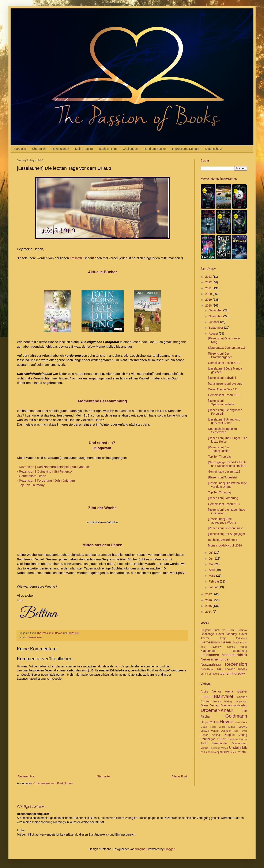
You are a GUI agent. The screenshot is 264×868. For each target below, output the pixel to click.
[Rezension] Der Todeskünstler (219, 449)
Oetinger (226, 731)
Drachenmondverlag (234, 705)
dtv (227, 752)
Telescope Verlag (219, 748)
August (214, 334)
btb (245, 748)
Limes (232, 727)
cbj (217, 752)
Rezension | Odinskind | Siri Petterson (46, 471)
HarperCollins (210, 722)
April (212, 570)
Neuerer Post (27, 776)
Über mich (39, 149)
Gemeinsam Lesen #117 (224, 504)
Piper (221, 739)
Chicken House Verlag (216, 702)
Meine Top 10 (84, 149)
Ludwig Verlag (210, 731)
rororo (242, 752)
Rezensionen (60, 149)
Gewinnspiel (240, 643)
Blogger (169, 849)
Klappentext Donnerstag (224, 651)
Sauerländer (220, 743)
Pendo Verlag (210, 735)
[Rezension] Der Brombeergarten (220, 355)
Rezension (236, 664)
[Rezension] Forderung (223, 498)
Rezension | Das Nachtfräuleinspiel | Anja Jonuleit (55, 467)
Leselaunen (35, 637)
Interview (216, 647)
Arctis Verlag (211, 691)
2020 (209, 294)
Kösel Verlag (218, 727)
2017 (209, 594)
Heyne (227, 722)
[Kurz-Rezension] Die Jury (225, 384)
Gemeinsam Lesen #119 (224, 363)
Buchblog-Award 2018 (223, 540)
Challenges (130, 149)
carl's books (208, 752)
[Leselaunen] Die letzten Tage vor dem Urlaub (227, 485)
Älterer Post (179, 776)
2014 (209, 612)
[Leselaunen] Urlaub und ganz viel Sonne (224, 421)
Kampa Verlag (237, 647)
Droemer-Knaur (217, 710)
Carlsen (242, 697)
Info (203, 647)
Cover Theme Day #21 (223, 389)
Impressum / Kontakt (186, 149)
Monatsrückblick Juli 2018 (225, 545)
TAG (220, 669)
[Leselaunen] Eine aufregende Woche (222, 521)
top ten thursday (232, 673)
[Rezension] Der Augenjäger (227, 534)
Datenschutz (214, 149)
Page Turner (240, 731)
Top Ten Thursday (32, 485)
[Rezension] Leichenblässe (226, 528)
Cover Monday (227, 634)
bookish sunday (236, 669)
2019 (209, 300)
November (216, 316)
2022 (209, 282)
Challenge (207, 634)
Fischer (205, 717)
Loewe (243, 727)
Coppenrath (241, 702)
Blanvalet (223, 696)
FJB (244, 711)
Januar (214, 587)
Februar (214, 581)
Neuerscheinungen (216, 659)
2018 (209, 305)
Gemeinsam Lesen (32, 476)
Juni (212, 559)
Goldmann (236, 716)
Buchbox (242, 630)
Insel (237, 722)
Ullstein (235, 748)
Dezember (216, 310)
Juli (211, 553)
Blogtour (206, 630)
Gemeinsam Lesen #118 (224, 395)
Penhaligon (208, 739)
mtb (235, 752)
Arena (229, 691)
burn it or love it (210, 674)
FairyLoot (242, 638)
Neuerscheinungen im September (222, 431)
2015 (209, 606)
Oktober (214, 322)
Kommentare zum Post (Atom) (53, 783)
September (216, 328)
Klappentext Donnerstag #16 (227, 348)
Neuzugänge (211, 665)
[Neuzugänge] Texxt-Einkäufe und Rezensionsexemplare (227, 464)
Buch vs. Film (108, 149)
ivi (231, 752)
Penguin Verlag (235, 735)
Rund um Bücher (155, 149)
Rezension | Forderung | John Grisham (47, 480)
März (212, 576)
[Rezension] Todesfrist (222, 477)
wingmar (141, 849)
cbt (221, 752)
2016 (209, 600)
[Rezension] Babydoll (222, 378)
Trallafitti (76, 258)
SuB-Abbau (207, 669)
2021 (209, 288)
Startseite (20, 149)
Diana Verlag (210, 705)
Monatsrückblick (234, 655)
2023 (209, 277)
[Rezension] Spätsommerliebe (221, 403)
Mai (211, 564)
